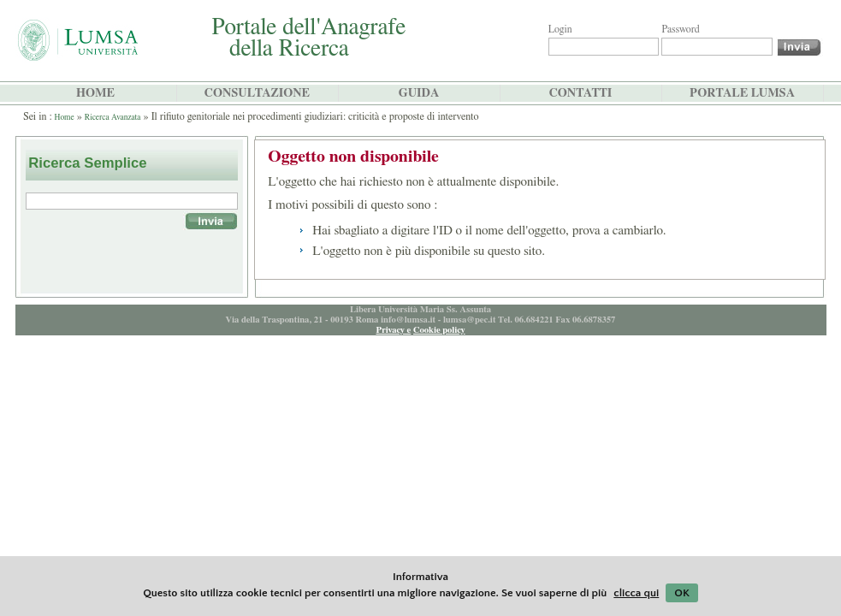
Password (680, 29)
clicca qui (636, 593)
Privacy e (393, 330)
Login (560, 29)
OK (682, 593)
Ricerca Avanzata (113, 117)
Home (65, 117)
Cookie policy (439, 330)
